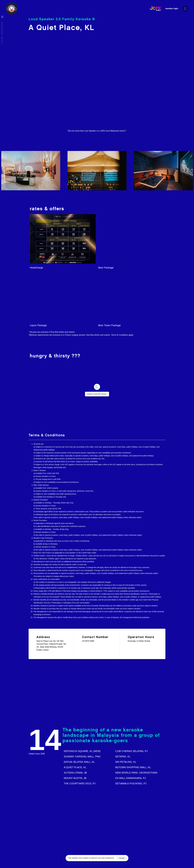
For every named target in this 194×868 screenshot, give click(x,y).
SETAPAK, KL (123, 756)
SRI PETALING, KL (126, 762)
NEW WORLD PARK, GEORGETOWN (136, 773)
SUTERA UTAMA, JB (75, 773)
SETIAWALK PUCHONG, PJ (131, 783)
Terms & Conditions (133, 861)
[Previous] (4, 171)
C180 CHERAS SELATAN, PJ (131, 751)
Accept (122, 858)
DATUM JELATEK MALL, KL (79, 762)
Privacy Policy (149, 861)
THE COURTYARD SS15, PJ (80, 783)
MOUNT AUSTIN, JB (75, 778)
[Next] (190, 171)
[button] (185, 9)
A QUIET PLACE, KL (75, 767)
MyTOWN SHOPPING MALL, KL (133, 767)
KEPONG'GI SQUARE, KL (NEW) (82, 751)
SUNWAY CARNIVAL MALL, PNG (82, 756)
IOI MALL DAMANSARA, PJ (130, 778)
